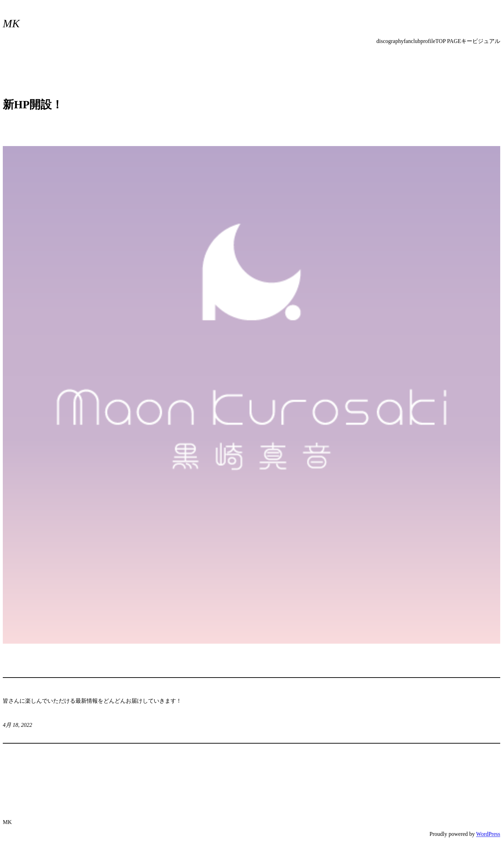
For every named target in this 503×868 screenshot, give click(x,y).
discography (390, 41)
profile (428, 41)
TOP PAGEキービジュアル (468, 41)
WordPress (488, 834)
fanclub (412, 41)
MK (11, 23)
